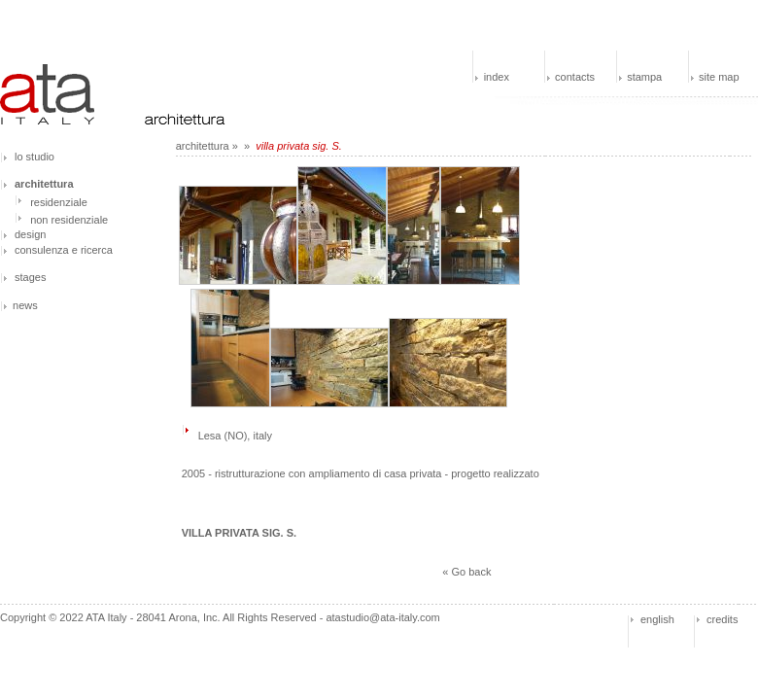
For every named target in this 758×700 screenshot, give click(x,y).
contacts (575, 77)
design (30, 234)
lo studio (34, 157)
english (657, 619)
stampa (644, 77)
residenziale (59, 202)
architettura (203, 146)
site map (719, 77)
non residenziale (69, 220)
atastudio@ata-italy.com (382, 617)
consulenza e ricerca (64, 250)
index (497, 77)
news (25, 305)
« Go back (466, 572)
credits (722, 619)
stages (30, 277)
